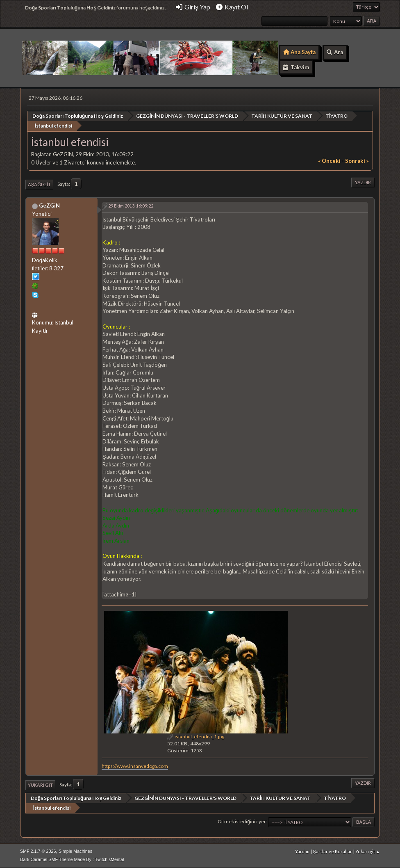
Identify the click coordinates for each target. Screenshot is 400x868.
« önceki (329, 161)
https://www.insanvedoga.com (135, 766)
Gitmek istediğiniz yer (242, 821)
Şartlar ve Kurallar (332, 851)
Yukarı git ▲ (368, 851)
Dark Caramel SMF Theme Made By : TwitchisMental (72, 859)
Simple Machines (75, 851)
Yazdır (363, 182)
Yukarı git (40, 785)
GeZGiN (49, 206)
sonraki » (357, 161)
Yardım (302, 851)
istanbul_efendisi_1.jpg (196, 737)
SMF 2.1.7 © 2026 (38, 851)
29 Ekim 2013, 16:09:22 (131, 206)
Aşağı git (39, 184)
